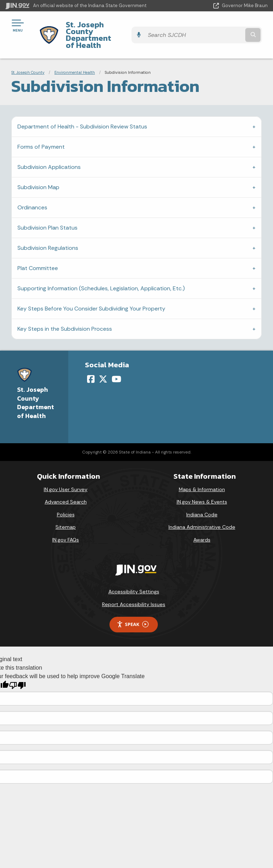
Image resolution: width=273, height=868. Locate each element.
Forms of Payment (41, 133)
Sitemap (66, 513)
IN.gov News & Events (202, 488)
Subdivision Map (38, 174)
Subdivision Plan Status (47, 214)
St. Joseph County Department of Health (121, 28)
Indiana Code (202, 501)
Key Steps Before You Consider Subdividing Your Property (91, 295)
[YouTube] (116, 365)
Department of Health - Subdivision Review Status (82, 113)
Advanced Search (66, 488)
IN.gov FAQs (66, 526)
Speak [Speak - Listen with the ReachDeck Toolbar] (133, 611)
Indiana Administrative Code (202, 513)
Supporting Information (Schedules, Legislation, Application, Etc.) (101, 275)
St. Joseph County (28, 59)
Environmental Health (75, 59)
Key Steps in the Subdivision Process (65, 315)
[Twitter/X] (103, 365)
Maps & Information (202, 476)
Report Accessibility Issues (134, 591)
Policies (66, 501)
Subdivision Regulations (48, 234)
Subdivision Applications (49, 153)
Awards (202, 526)
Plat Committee (38, 255)
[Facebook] (91, 365)
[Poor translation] (17, 672)
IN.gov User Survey (66, 476)
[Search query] (229, 28)
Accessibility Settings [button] (134, 578)
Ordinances (32, 194)
